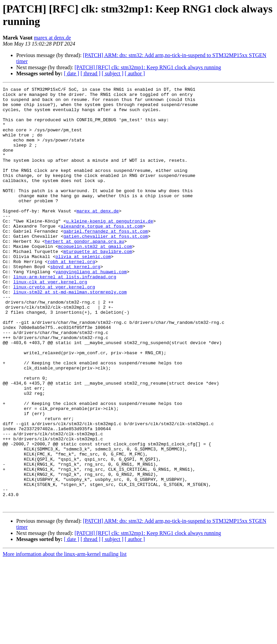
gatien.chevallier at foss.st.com (106, 266)
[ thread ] (90, 73)
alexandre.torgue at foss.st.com (102, 254)
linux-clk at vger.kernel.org (50, 321)
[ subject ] (113, 73)
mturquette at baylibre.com (98, 285)
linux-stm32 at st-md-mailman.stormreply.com (70, 333)
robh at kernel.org (71, 297)
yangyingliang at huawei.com (91, 309)
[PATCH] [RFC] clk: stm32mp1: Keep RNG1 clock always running (148, 67)
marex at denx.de (52, 38)
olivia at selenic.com (83, 291)
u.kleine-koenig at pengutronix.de (109, 248)
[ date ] (72, 73)
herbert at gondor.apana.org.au (85, 273)
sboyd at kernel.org (75, 303)
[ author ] (135, 73)
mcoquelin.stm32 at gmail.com (95, 279)
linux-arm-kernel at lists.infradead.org (65, 315)
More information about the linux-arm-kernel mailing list (65, 638)
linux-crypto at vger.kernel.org (54, 327)
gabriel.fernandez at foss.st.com (106, 260)
